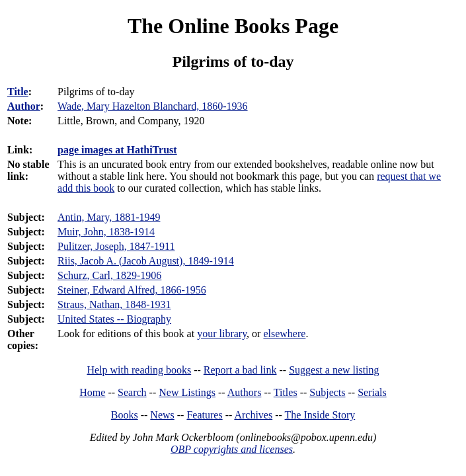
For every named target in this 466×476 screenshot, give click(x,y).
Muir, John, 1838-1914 (106, 232)
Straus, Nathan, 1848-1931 (114, 304)
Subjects (327, 392)
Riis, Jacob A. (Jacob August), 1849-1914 (146, 261)
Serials (372, 392)
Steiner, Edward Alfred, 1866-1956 (132, 290)
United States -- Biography (114, 319)
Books (125, 415)
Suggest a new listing (334, 370)
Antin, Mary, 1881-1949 (109, 217)
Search (132, 392)
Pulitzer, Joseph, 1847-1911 (116, 246)
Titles (286, 392)
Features (204, 415)
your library (222, 334)
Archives (253, 415)
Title (18, 92)
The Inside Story (320, 415)
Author (24, 106)
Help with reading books (139, 370)
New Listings (187, 392)
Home (92, 392)
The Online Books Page (233, 26)
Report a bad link (240, 370)
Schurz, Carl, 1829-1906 (109, 275)
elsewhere (284, 334)
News (162, 415)
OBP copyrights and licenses (232, 449)
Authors (245, 392)
